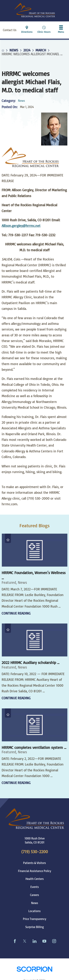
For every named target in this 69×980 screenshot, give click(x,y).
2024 (27, 50)
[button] (61, 30)
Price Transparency (35, 919)
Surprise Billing (35, 927)
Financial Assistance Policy (35, 871)
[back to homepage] (3, 50)
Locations (34, 911)
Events (35, 887)
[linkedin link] (35, 941)
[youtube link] (44, 941)
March (41, 50)
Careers (34, 895)
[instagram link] (54, 941)
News (14, 50)
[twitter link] (25, 941)
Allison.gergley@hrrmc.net (21, 226)
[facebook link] (15, 941)
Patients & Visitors (34, 863)
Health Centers (35, 879)
